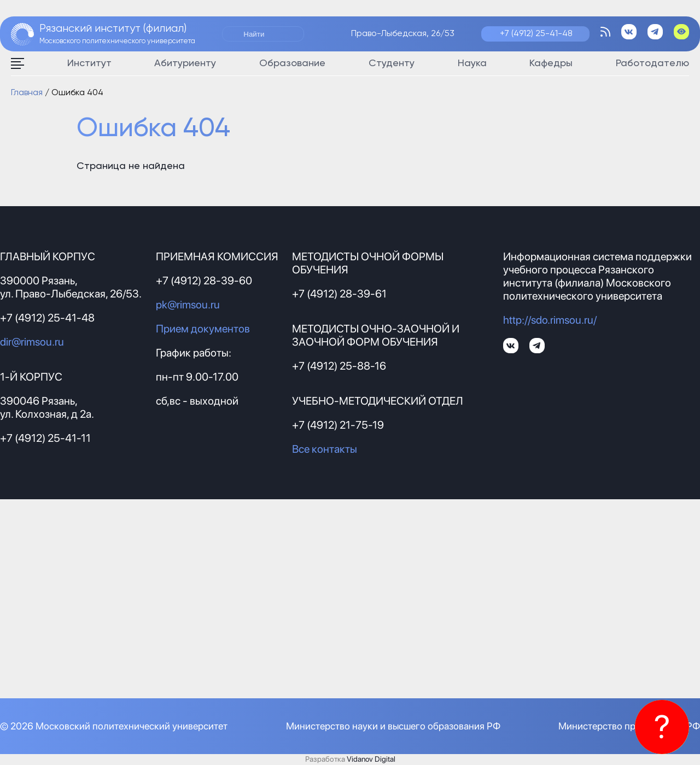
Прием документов (203, 329)
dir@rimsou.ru (32, 342)
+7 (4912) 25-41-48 (536, 34)
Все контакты (325, 449)
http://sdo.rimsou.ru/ (550, 320)
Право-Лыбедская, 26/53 (403, 34)
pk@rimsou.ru (188, 305)
